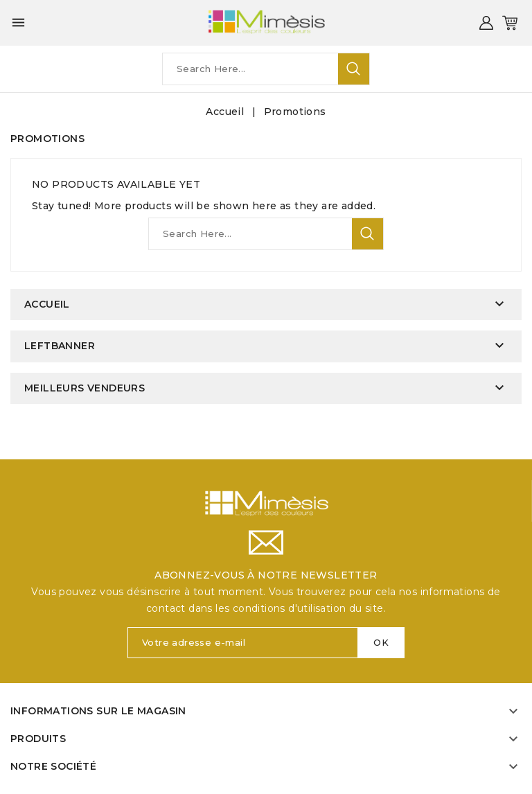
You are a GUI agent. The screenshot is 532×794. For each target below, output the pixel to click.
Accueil (47, 304)
